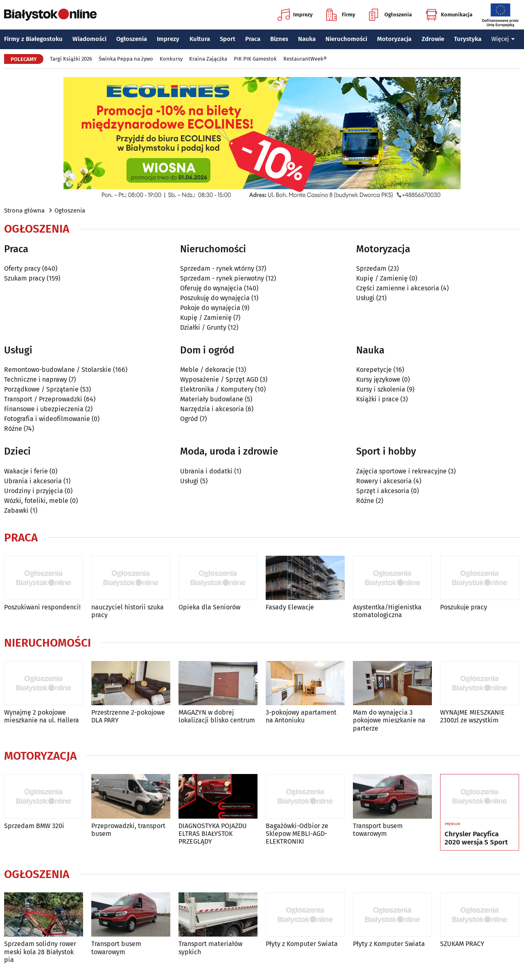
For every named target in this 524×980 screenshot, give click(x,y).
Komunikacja (449, 15)
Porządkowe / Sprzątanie (41, 389)
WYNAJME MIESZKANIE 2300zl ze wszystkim (472, 716)
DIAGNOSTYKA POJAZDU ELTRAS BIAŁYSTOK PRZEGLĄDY (213, 834)
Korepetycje (374, 370)
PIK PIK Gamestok (255, 59)
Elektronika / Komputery (217, 389)
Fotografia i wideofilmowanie (47, 419)
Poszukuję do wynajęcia (215, 298)
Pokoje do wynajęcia (210, 308)
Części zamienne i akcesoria (398, 288)
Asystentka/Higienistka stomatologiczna (387, 611)
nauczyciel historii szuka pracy (128, 611)
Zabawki (16, 510)
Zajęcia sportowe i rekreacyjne (401, 471)
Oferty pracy (22, 268)
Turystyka (468, 39)
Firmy (341, 15)
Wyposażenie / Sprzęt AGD (219, 379)
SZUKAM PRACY (462, 944)
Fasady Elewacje (290, 607)
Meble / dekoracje (207, 370)
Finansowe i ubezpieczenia (44, 409)
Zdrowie (433, 39)
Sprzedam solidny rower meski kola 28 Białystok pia (40, 952)
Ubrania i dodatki (206, 471)
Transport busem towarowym (378, 830)
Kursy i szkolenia (381, 389)
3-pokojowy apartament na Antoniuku (301, 716)
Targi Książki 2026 (71, 59)
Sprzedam (371, 268)
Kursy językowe (378, 379)
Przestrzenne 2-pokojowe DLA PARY (128, 716)
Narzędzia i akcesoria (212, 409)
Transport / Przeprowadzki (43, 399)
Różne (13, 429)
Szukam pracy (25, 278)
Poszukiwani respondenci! (42, 607)
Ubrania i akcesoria (33, 481)
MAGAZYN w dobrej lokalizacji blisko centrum (217, 716)
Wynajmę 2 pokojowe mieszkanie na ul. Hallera (42, 716)
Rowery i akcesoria (384, 481)
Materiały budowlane (212, 399)
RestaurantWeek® (305, 59)
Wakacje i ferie (26, 471)
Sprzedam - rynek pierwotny (222, 278)
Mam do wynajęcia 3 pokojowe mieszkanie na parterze (389, 720)
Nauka (307, 39)
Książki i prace (377, 399)
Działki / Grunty (203, 327)
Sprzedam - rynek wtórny (217, 268)
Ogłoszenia (390, 15)
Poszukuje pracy (464, 607)
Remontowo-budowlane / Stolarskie (58, 370)
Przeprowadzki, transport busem (128, 830)
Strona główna (24, 210)
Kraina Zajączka (208, 59)
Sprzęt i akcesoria (383, 491)
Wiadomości (89, 39)
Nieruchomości (346, 39)
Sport (228, 39)
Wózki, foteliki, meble (36, 501)
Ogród (189, 419)
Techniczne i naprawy (36, 379)
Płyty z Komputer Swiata (302, 944)
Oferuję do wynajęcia (211, 288)
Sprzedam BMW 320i (34, 826)
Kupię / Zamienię (206, 318)
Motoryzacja (394, 39)
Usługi (365, 298)
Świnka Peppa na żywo (126, 59)
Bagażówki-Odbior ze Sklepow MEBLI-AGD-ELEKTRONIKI (297, 834)
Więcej (503, 39)
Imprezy (295, 15)
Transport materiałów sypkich (210, 948)
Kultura (200, 39)
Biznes (279, 39)
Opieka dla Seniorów (209, 607)
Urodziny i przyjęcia (34, 491)
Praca (253, 39)
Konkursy (171, 59)
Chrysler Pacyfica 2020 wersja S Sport (476, 838)
